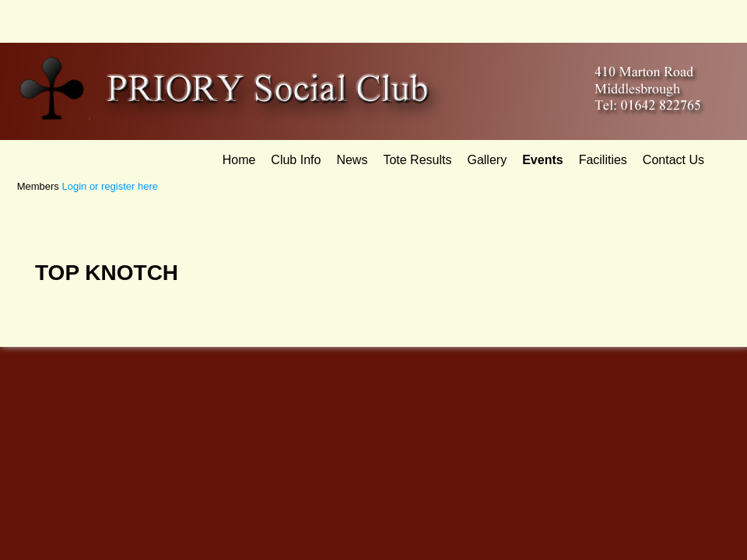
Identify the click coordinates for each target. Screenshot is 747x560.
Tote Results (417, 160)
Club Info (296, 160)
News (352, 160)
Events (542, 160)
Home (239, 160)
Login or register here (110, 186)
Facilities (603, 160)
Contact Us (673, 160)
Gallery (487, 160)
